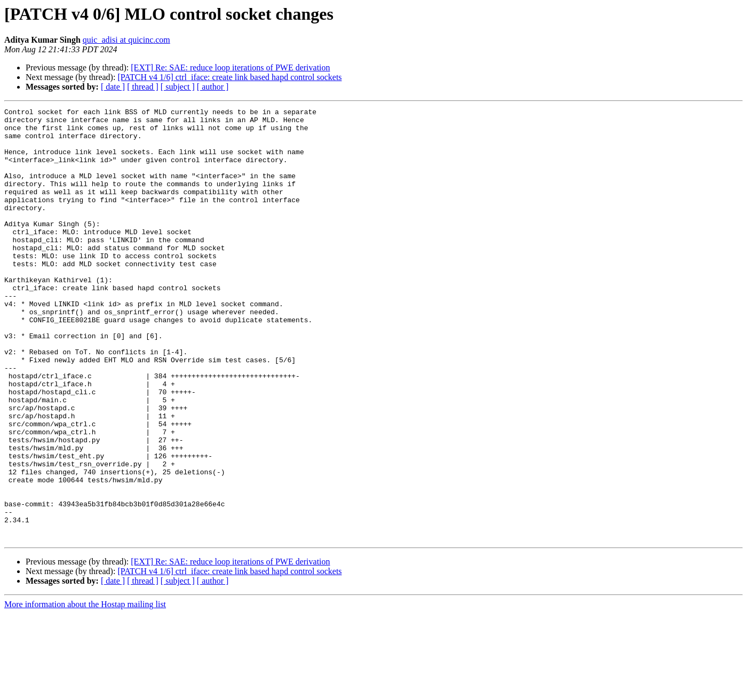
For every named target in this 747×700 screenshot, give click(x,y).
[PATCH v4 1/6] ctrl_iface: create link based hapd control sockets (229, 77)
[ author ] (213, 87)
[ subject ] (178, 87)
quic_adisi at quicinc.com (126, 40)
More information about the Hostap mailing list (85, 691)
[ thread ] (143, 87)
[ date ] (113, 87)
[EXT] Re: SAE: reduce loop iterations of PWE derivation (230, 67)
